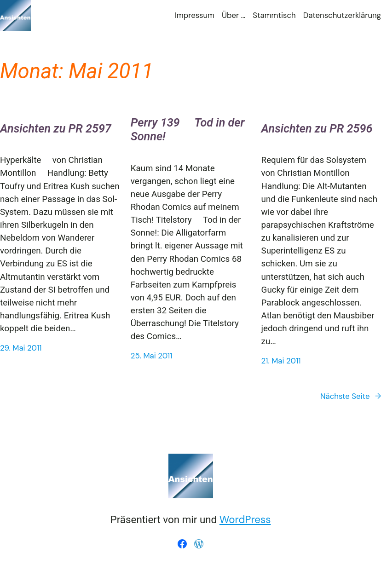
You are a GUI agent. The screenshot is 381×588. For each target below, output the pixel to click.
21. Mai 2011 (281, 361)
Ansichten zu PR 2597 (56, 129)
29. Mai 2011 (21, 348)
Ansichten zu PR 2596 (317, 129)
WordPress (245, 520)
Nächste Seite (351, 396)
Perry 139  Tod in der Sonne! (188, 130)
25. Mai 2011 (152, 356)
